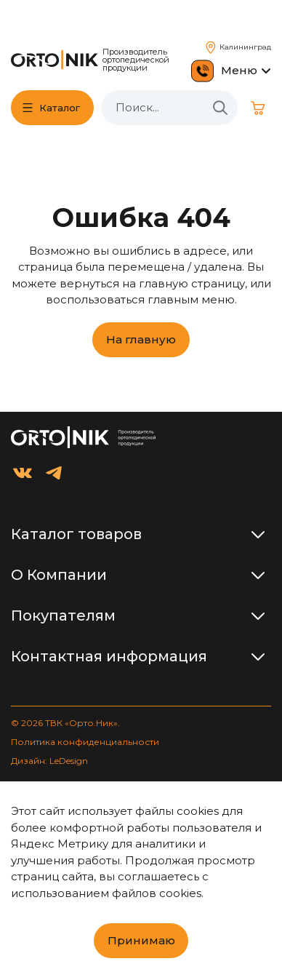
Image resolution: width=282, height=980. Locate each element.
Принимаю (141, 940)
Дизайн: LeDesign (49, 761)
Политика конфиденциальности (85, 742)
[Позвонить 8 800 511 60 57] (202, 71)
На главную (141, 339)
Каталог (60, 108)
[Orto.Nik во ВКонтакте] (23, 473)
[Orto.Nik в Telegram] (54, 473)
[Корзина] (258, 108)
